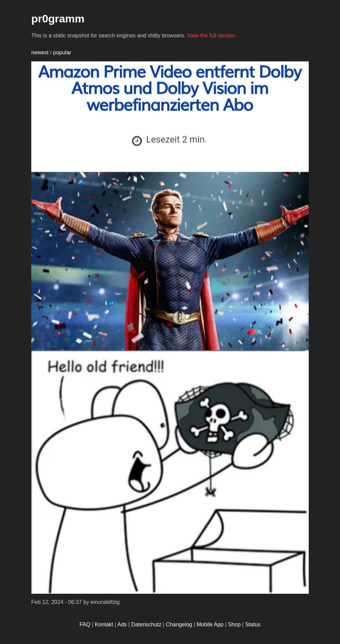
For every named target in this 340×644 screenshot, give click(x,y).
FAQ (85, 624)
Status (253, 624)
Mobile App (210, 624)
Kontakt (104, 624)
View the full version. (212, 35)
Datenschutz (146, 624)
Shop (234, 624)
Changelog (179, 624)
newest (40, 52)
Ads (122, 624)
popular (62, 52)
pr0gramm (58, 19)
